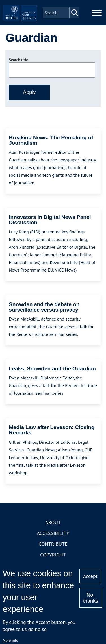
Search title (18, 60)
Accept (90, 576)
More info (10, 640)
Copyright (53, 555)
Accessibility (53, 533)
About (53, 522)
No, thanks (91, 598)
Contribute (53, 544)
